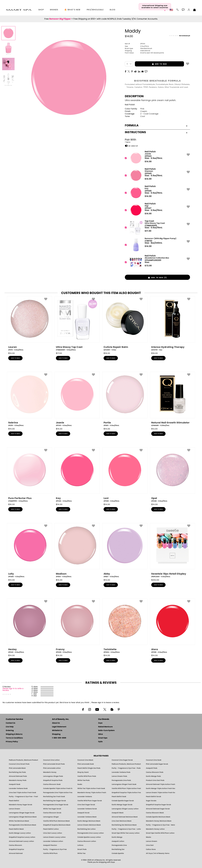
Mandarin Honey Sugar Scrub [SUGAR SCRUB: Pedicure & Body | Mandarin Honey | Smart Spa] (20, 805)
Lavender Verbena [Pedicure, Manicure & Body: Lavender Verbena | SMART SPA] (85, 797)
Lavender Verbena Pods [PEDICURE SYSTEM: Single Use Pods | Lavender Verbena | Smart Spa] (121, 772)
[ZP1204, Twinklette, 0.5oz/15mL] (125, 626)
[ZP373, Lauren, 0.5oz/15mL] (30, 324)
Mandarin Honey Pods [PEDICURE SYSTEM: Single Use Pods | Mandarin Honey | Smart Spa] (18, 780)
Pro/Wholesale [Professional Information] (95, 10)
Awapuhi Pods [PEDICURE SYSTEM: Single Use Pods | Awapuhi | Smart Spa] (152, 768)
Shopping (56, 734)
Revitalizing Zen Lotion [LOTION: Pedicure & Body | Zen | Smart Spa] (87, 829)
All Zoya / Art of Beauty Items (158, 853)
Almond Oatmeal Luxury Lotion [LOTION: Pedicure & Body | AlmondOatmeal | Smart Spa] (21, 841)
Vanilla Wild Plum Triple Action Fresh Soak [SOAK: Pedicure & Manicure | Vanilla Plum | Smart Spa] (126, 788)
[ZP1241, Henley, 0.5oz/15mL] (30, 626)
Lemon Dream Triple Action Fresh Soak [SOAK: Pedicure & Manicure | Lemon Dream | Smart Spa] (161, 793)
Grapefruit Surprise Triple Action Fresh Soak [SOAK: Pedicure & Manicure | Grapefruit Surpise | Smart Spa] (126, 793)
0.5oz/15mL (137, 46)
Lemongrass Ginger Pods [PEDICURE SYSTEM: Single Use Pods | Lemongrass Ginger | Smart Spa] (53, 776)
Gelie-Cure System (106, 731)
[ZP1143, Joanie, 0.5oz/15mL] (77, 399)
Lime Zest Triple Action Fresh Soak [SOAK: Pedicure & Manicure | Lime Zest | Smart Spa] (22, 793)
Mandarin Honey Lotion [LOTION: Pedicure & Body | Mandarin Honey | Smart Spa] (155, 829)
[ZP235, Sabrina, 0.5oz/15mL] (30, 399)
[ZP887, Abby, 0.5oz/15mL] (125, 550)
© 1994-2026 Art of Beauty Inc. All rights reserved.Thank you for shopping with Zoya (101, 861)
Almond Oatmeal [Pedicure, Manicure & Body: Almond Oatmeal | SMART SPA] (16, 853)
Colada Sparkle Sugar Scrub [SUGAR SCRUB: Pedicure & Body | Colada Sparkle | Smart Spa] (123, 801)
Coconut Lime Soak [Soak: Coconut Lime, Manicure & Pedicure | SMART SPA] (154, 760)
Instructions (156, 132)
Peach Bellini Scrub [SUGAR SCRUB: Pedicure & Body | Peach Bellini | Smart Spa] (153, 797)
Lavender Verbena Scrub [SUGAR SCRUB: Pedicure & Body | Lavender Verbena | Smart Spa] (87, 809)
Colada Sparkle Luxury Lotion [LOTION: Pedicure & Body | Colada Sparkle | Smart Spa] (89, 837)
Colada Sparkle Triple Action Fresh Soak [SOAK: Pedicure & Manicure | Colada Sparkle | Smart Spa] (58, 788)
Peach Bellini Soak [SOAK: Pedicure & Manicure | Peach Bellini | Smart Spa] (119, 797)
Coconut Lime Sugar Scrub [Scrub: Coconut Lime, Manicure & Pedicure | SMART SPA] (122, 760)
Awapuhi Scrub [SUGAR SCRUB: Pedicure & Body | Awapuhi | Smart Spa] (83, 813)
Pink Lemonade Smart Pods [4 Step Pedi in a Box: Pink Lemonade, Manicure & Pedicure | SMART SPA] (54, 764)
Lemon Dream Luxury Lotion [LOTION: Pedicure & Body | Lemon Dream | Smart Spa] (54, 837)
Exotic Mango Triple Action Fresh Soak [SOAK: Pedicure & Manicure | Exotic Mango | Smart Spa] (161, 788)
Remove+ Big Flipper (60, 19)
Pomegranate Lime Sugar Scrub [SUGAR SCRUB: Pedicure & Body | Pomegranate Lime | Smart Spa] (56, 805)
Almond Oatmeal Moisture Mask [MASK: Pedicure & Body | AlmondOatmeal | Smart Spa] (125, 817)
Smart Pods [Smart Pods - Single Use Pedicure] (82, 849)
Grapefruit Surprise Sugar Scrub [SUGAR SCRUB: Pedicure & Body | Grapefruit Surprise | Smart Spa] (158, 805)
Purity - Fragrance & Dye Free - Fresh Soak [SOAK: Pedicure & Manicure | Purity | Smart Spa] (23, 797)
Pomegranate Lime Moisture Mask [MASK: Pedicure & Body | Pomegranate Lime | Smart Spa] (22, 825)
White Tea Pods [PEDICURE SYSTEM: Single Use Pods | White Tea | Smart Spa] (84, 780)
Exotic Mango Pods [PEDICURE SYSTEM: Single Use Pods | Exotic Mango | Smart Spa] (153, 776)
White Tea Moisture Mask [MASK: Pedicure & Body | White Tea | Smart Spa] (19, 821)
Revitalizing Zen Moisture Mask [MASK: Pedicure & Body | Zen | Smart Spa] (124, 825)
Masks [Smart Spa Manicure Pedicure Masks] (149, 837)
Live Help (10, 727)
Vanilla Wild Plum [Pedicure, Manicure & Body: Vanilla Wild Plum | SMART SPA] (50, 853)
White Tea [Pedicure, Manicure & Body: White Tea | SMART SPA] (81, 853)
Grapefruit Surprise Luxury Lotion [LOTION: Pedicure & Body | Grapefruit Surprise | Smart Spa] (22, 837)
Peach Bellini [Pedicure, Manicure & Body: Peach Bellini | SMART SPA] (14, 801)
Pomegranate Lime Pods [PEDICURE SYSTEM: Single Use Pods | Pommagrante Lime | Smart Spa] (121, 780)
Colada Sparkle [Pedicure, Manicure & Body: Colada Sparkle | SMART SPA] (118, 853)
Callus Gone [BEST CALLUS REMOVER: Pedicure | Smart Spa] (151, 849)
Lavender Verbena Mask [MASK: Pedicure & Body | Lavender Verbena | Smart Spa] (87, 817)
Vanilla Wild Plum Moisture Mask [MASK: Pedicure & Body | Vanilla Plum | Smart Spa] (56, 821)
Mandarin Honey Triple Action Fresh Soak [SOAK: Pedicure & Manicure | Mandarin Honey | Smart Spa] (92, 793)
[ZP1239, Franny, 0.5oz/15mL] (77, 626)
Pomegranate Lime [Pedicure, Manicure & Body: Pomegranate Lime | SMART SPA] (119, 845)
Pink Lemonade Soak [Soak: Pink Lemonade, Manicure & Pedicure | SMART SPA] (86, 764)
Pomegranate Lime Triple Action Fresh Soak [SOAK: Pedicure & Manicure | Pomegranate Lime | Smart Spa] (58, 793)
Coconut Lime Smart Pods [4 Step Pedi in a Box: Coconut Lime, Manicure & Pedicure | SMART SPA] (19, 764)
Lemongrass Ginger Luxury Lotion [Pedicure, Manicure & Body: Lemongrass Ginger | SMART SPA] (125, 809)
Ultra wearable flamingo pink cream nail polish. (150, 100)
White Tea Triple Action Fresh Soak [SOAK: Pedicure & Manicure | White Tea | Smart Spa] (91, 788)
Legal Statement (59, 727)
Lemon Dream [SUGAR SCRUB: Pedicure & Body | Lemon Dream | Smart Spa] (14, 809)
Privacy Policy (12, 742)
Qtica (100, 734)
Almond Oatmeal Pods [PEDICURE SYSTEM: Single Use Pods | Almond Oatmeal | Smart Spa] (18, 776)
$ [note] (148, 162)
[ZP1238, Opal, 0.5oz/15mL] (172, 475)
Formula (156, 125)
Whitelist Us (57, 731)
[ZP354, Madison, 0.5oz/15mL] (77, 550)
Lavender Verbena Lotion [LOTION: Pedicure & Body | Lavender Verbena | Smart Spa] (53, 841)
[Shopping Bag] (195, 10)
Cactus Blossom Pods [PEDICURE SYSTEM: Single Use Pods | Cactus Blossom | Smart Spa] (155, 772)
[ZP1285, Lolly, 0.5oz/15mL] (30, 550)
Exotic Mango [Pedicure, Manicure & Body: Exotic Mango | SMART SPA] (117, 837)
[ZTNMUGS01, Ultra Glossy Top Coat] (157, 227)
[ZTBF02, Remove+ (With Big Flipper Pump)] (157, 245)
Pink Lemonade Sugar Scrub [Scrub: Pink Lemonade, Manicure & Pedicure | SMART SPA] (157, 764)
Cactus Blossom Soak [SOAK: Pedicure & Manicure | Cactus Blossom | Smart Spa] (52, 784)
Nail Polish (130, 105)
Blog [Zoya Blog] (113, 10)
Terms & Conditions (14, 738)
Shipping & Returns (14, 734)
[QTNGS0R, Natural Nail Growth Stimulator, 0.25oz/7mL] (172, 399)
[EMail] (142, 71)
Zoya (100, 723)
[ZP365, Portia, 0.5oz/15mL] (125, 399)
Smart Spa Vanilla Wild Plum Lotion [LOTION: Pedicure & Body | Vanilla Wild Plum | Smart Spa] (160, 833)
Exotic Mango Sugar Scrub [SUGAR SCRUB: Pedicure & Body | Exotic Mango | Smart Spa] (122, 805)
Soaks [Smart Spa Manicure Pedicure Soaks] (80, 784)
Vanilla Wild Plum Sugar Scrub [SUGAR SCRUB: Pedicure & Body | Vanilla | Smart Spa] (90, 801)
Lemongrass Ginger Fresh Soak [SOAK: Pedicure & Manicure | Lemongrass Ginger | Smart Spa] (124, 784)
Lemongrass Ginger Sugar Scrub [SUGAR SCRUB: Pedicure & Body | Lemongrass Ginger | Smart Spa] (22, 813)
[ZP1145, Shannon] (157, 175)
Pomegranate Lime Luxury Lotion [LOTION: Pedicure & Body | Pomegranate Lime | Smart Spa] (91, 833)
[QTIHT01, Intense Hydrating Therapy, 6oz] (172, 324)
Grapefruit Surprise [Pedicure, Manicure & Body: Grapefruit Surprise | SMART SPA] (16, 849)
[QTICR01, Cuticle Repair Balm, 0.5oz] (125, 324)
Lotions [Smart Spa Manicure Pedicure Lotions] (80, 845)
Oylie (100, 742)
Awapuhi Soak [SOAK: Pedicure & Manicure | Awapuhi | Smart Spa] (15, 784)
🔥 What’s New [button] (72, 10)
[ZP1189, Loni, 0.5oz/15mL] (125, 475)
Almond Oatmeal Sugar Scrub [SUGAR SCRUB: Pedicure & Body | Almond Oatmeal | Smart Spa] (158, 809)
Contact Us (10, 723)
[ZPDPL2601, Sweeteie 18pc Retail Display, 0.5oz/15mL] (172, 550)
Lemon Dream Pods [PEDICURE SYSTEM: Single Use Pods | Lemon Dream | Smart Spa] (119, 776)
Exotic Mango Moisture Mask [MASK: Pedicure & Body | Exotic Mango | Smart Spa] (89, 821)
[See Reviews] (180, 36)
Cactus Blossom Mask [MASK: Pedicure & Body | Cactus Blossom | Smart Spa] (155, 813)
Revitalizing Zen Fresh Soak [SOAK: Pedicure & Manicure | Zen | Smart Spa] (54, 797)
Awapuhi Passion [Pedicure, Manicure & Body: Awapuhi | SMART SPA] (50, 845)
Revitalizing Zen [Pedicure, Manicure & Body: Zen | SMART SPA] (118, 849)
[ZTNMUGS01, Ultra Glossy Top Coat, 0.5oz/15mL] (77, 324)
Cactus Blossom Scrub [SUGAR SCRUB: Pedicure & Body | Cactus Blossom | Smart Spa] (52, 813)
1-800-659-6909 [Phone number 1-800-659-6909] (59, 738)
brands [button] (54, 10)
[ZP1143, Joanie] (157, 158)
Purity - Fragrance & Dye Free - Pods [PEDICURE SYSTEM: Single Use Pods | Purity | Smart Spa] (126, 768)
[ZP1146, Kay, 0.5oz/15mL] (77, 475)
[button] (19, 10)
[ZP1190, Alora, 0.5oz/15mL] (172, 626)
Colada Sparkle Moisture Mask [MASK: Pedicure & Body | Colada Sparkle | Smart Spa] (158, 817)
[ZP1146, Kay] (157, 193)
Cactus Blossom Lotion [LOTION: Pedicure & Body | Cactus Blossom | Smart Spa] (87, 841)
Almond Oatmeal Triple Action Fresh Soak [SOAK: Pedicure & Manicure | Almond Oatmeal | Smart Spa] (161, 784)
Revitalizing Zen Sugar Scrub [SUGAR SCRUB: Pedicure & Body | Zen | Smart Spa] (54, 801)
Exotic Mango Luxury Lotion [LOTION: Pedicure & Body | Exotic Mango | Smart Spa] (20, 833)
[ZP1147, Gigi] (157, 210)
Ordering (10, 731)
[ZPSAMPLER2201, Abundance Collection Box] (157, 262)
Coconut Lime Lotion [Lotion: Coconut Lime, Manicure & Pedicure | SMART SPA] (51, 760)
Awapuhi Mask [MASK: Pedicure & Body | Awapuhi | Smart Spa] (118, 813)
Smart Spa (103, 738)
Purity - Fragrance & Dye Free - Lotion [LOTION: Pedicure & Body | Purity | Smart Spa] (126, 829)
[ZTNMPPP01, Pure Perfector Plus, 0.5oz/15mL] (30, 475)
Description (134, 96)
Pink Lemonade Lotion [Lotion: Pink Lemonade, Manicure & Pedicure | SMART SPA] (52, 768)
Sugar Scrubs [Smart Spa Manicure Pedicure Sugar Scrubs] (151, 801)
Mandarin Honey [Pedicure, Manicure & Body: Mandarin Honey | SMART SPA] (50, 772)
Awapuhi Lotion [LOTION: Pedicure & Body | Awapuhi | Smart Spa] (118, 841)
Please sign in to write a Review (13, 689)
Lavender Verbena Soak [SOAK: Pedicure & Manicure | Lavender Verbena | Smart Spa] (18, 788)
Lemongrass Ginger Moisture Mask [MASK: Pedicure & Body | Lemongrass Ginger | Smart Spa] (23, 817)
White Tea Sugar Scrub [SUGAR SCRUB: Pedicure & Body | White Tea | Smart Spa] (52, 809)
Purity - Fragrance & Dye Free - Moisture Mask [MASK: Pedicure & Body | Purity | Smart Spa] (161, 825)
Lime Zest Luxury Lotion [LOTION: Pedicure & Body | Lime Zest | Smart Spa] (53, 833)
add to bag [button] (151, 64)
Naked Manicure (105, 727)
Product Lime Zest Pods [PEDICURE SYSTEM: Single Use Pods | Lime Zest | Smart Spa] (155, 780)
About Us (56, 723)
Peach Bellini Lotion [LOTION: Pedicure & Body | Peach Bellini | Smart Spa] (51, 829)
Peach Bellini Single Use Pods (89, 768)
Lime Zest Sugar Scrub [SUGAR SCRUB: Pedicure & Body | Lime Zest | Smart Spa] (86, 805)
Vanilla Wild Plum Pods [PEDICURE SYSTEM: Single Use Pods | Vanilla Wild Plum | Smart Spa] (87, 776)
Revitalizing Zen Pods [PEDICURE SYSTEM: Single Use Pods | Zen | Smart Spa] (17, 772)
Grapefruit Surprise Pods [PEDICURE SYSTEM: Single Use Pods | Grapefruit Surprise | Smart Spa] (53, 780)
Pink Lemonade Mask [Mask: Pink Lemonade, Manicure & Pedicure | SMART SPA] (17, 768)
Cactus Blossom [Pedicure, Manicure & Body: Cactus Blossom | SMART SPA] (15, 845)
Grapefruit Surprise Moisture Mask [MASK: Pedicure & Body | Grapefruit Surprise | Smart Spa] (57, 825)
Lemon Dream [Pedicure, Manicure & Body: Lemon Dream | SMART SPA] (152, 841)
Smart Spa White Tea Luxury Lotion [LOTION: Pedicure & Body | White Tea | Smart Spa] (126, 833)
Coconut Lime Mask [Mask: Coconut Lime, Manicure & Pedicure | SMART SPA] (85, 760)
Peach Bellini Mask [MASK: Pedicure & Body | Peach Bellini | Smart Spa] (16, 829)
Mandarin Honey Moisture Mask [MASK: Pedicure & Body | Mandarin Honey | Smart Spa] (159, 821)
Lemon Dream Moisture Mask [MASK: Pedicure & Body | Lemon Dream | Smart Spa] (89, 825)
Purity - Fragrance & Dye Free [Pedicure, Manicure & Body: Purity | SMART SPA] (55, 849)
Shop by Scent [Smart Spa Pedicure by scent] (83, 772)
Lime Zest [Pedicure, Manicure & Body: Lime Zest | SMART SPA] (150, 845)
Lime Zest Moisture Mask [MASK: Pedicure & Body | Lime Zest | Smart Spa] (122, 821)
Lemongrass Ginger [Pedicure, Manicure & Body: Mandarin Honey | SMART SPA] (51, 817)
